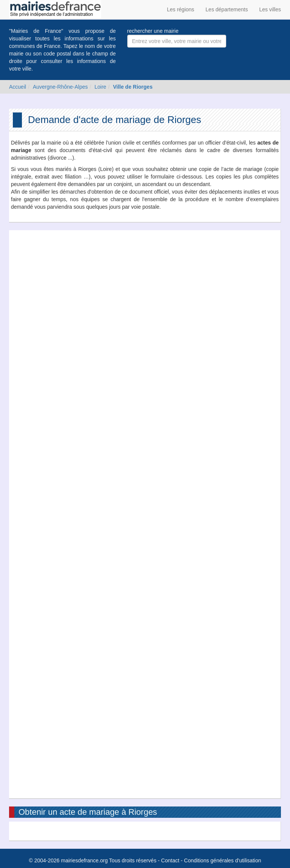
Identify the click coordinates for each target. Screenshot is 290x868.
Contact (170, 860)
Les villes (270, 9)
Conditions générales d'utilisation (222, 860)
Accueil (18, 87)
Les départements (227, 9)
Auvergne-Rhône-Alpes (60, 87)
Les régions (180, 9)
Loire (100, 87)
